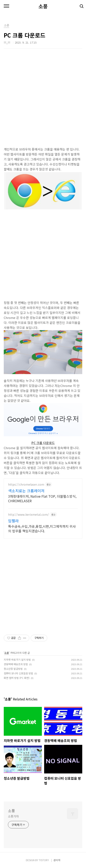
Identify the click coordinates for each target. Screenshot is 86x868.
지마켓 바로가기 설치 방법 (17, 660)
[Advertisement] (43, 104)
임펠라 (13, 521)
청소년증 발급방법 (13, 669)
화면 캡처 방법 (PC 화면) (17, 678)
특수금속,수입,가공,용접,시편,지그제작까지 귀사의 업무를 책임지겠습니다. (42, 528)
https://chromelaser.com (26, 484)
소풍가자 (13, 816)
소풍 (43, 6)
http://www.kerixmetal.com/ (29, 515)
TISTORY (44, 860)
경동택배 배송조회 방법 (16, 664)
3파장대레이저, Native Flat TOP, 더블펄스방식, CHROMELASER (42, 498)
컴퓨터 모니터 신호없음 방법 (18, 673)
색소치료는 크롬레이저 (26, 491)
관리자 (57, 860)
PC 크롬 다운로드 (43, 443)
